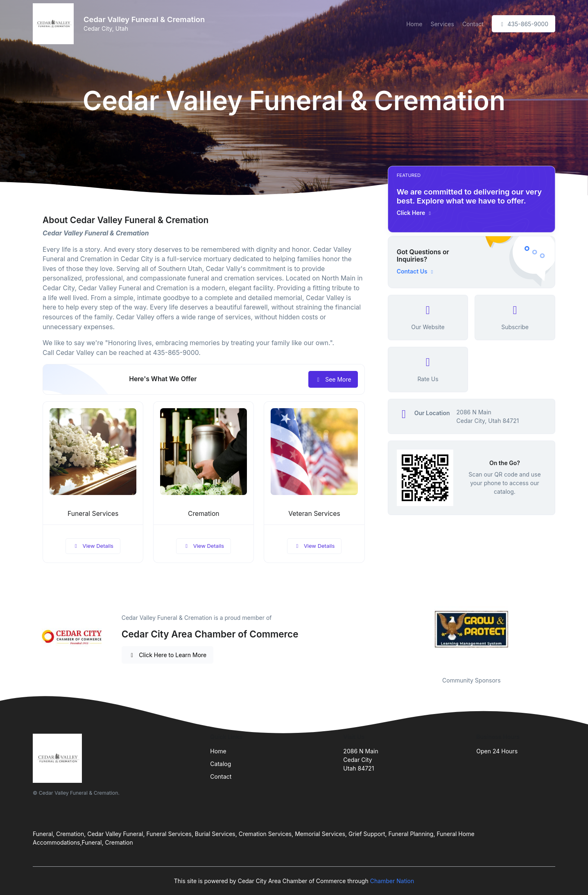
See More (333, 379)
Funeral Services (93, 514)
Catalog (220, 764)
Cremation (204, 514)
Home (414, 24)
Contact (473, 24)
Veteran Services (314, 514)
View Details (93, 546)
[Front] (55, 24)
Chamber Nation (392, 881)
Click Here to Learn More (168, 655)
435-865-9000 (524, 24)
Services (442, 24)
